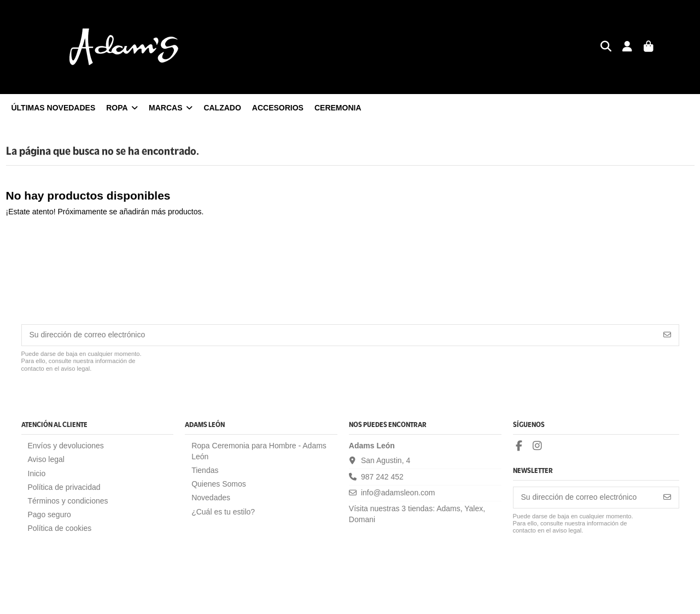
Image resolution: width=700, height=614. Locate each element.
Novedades (211, 498)
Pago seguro (49, 514)
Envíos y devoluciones (66, 446)
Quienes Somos (219, 484)
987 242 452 (382, 477)
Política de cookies (60, 528)
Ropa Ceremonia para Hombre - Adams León (259, 451)
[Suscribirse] (667, 335)
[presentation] (104, 400)
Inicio (37, 473)
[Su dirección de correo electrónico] (339, 335)
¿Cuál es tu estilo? (223, 512)
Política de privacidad (64, 487)
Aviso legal (46, 459)
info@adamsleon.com (398, 493)
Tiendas (205, 470)
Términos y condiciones (68, 501)
